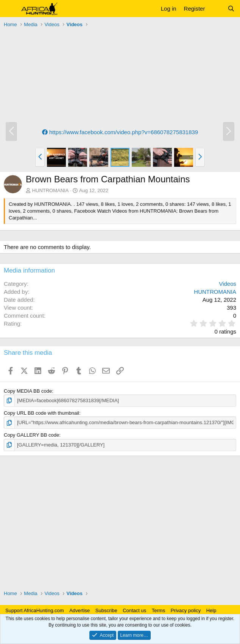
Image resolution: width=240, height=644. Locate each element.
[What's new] (216, 9)
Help (211, 610)
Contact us (134, 610)
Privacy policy (186, 610)
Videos (228, 284)
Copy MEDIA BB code (28, 391)
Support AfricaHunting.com (35, 610)
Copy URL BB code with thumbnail (41, 413)
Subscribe (106, 610)
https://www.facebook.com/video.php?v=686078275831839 (120, 132)
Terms (158, 610)
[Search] (231, 9)
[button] (10, 9)
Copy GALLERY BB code (31, 435)
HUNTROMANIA (51, 190)
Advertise (79, 610)
